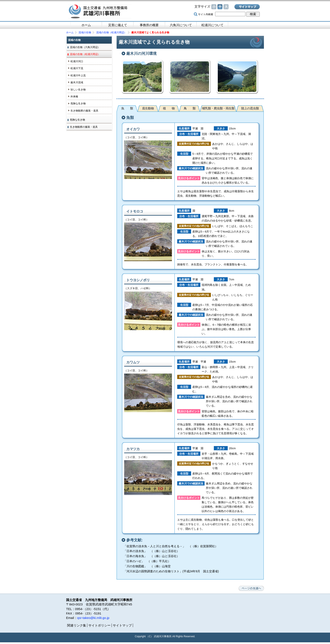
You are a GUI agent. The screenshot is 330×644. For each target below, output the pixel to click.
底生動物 (148, 108)
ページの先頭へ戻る (251, 588)
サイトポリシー (99, 625)
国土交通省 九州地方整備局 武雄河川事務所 (100, 12)
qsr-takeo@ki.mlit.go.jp (93, 618)
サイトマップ (247, 7)
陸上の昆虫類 (250, 108)
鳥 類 (190, 108)
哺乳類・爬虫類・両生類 (218, 108)
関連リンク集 (77, 625)
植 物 (169, 108)
